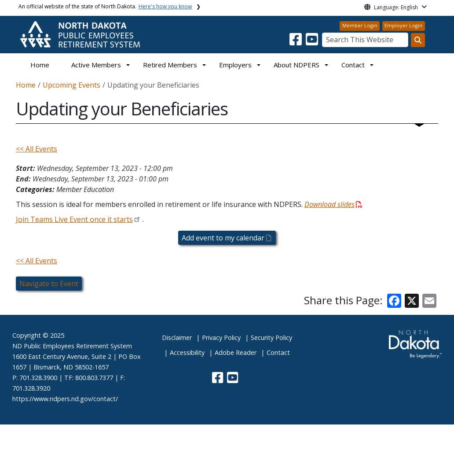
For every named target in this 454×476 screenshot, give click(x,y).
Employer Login (403, 25)
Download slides (333, 204)
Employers (235, 65)
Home (40, 65)
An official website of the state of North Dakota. (105, 6)
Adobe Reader (236, 352)
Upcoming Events (71, 85)
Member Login (360, 25)
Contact (278, 352)
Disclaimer (177, 338)
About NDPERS (297, 65)
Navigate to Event (49, 284)
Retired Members (170, 65)
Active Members (96, 65)
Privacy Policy (221, 338)
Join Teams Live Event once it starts (74, 219)
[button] (297, 42)
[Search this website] (418, 40)
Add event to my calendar (226, 238)
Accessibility (187, 352)
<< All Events (37, 149)
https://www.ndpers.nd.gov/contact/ (65, 399)
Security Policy (271, 338)
